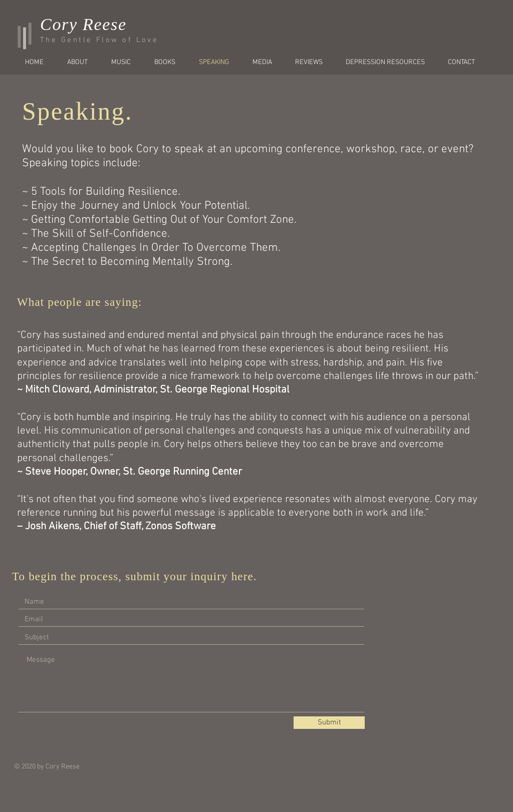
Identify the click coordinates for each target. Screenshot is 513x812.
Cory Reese (83, 24)
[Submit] (329, 723)
